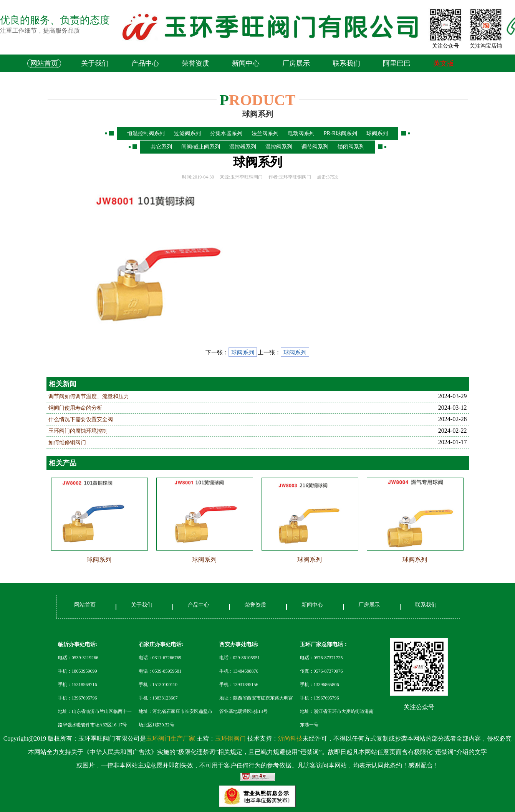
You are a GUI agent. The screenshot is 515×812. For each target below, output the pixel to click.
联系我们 (346, 63)
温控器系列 (243, 147)
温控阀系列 (279, 147)
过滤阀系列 (187, 133)
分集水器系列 (226, 133)
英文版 (444, 63)
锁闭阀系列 (351, 147)
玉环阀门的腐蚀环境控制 (78, 431)
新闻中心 (246, 63)
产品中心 (145, 63)
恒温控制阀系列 (146, 133)
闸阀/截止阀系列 (201, 147)
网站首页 (44, 63)
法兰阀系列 (265, 133)
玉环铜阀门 (230, 738)
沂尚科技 (290, 738)
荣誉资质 (195, 63)
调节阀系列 (315, 147)
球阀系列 (377, 133)
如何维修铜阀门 (67, 442)
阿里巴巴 (397, 63)
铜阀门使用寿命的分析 (75, 408)
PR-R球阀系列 (340, 133)
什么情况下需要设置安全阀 (81, 419)
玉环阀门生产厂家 (171, 738)
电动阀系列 (301, 133)
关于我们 (95, 63)
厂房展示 (296, 63)
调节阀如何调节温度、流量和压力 (89, 396)
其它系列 (161, 147)
